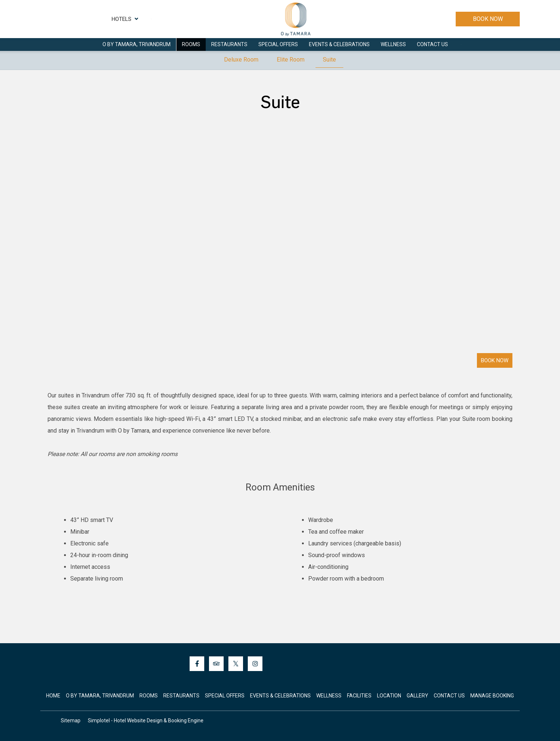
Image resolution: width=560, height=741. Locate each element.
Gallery (417, 696)
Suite (329, 60)
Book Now (488, 19)
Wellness (393, 44)
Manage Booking (492, 696)
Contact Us (432, 44)
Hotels (125, 19)
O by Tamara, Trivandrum (137, 44)
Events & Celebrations (339, 44)
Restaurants (229, 44)
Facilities (359, 696)
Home (53, 696)
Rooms (191, 44)
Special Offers (278, 44)
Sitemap (71, 720)
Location (389, 696)
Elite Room (291, 60)
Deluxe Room (241, 60)
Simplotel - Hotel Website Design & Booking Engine (146, 720)
